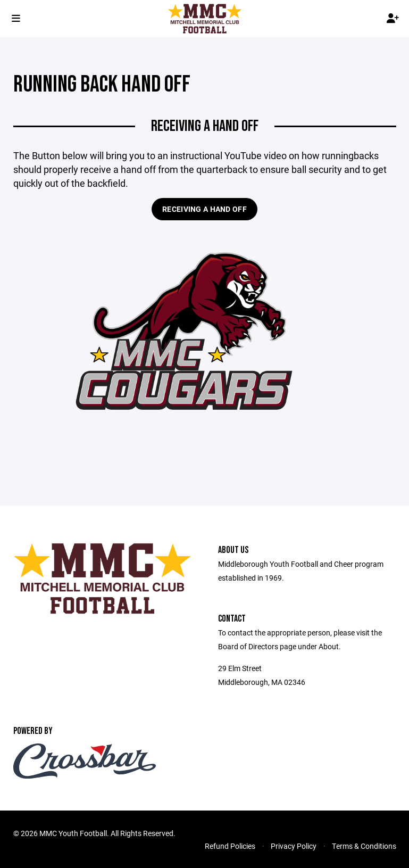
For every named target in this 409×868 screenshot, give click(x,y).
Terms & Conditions (364, 846)
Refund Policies (230, 846)
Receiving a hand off (204, 209)
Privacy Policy (294, 846)
